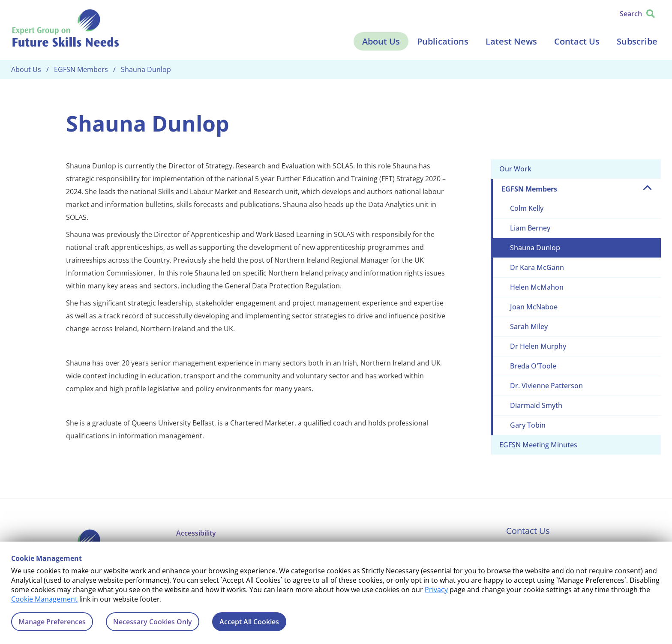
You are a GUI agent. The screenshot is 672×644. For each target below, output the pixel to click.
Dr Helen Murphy (538, 346)
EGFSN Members (529, 189)
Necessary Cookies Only (153, 622)
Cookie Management (44, 599)
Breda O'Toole (533, 366)
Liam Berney (530, 228)
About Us (381, 41)
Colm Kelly (527, 208)
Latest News (511, 41)
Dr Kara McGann (537, 267)
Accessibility (196, 533)
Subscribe (637, 41)
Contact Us (577, 41)
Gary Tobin (528, 425)
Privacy (436, 590)
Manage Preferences (52, 622)
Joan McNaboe (534, 307)
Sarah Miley (529, 326)
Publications (443, 41)
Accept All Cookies (249, 622)
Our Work (515, 169)
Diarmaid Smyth (536, 405)
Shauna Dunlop (535, 248)
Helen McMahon (537, 287)
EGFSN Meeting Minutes (538, 445)
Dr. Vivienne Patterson (546, 386)
